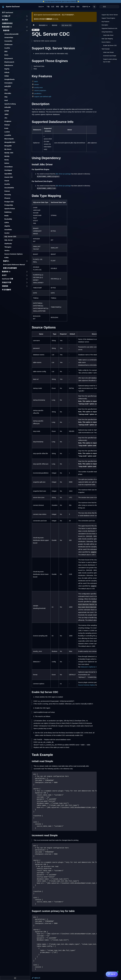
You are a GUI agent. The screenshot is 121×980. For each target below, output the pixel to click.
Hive (6, 90)
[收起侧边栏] (15, 978)
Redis (6, 216)
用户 (67, 7)
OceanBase (9, 167)
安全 (78, 7)
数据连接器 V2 (7, 27)
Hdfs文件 (8, 86)
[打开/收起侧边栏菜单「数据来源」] (27, 31)
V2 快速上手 (6, 16)
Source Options (106, 42)
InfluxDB (8, 107)
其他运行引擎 (7, 282)
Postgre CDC (9, 202)
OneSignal (8, 170)
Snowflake (8, 230)
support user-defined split (43, 97)
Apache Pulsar (10, 209)
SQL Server (8, 240)
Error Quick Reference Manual (14, 265)
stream (36, 84)
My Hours (8, 149)
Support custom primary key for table (110, 60)
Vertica (7, 250)
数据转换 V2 (6, 272)
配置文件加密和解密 (10, 268)
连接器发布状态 (7, 23)
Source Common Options (14, 254)
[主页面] (34, 25)
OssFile (7, 184)
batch (36, 81)
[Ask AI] (112, 974)
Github (7, 72)
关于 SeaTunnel (7, 13)
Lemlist (7, 132)
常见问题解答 (7, 290)
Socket (7, 233)
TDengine (8, 247)
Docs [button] (40, 7)
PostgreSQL (9, 205)
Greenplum (8, 83)
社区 (53, 7)
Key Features (105, 22)
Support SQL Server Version (110, 15)
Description (105, 25)
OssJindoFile (9, 188)
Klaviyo (7, 125)
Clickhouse (8, 44)
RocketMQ (8, 219)
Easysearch (9, 58)
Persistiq (8, 195)
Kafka (6, 257)
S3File (7, 223)
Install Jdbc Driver (108, 35)
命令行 (4, 275)
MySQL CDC (9, 153)
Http (6, 97)
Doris (6, 55)
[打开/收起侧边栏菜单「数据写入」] (27, 261)
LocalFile (8, 135)
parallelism (38, 93)
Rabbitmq (8, 212)
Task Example (106, 49)
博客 (57, 7)
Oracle (7, 181)
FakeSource (9, 65)
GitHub (72, 7)
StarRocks (8, 244)
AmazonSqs (9, 37)
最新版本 (49, 19)
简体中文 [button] (85, 7)
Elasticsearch (9, 62)
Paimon (7, 191)
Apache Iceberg (10, 104)
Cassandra (8, 41)
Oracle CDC (9, 177)
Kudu (6, 128)
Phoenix (7, 198)
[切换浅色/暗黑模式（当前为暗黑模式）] (94, 7)
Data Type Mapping (107, 39)
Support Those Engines (108, 18)
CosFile (7, 48)
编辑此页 (36, 978)
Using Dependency (107, 32)
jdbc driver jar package (63, 174)
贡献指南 (5, 286)
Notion (7, 163)
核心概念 (5, 20)
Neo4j (6, 160)
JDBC (6, 114)
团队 (62, 7)
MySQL (7, 156)
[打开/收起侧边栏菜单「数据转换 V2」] (27, 272)
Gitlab (7, 76)
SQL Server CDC (10, 236)
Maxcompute (9, 139)
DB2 (6, 51)
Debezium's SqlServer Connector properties (95, 667)
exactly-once (38, 87)
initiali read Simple (108, 52)
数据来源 (6, 30)
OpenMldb (8, 174)
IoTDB (7, 111)
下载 (48, 7)
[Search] (109, 7)
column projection (40, 90)
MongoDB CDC (10, 142)
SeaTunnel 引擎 (7, 279)
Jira (6, 118)
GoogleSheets (9, 79)
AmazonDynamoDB (11, 34)
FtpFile (7, 69)
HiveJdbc (8, 93)
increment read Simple (110, 56)
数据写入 (6, 261)
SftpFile (7, 226)
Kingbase (8, 121)
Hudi (6, 100)
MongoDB (8, 146)
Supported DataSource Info (109, 28)
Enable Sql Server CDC (110, 45)
